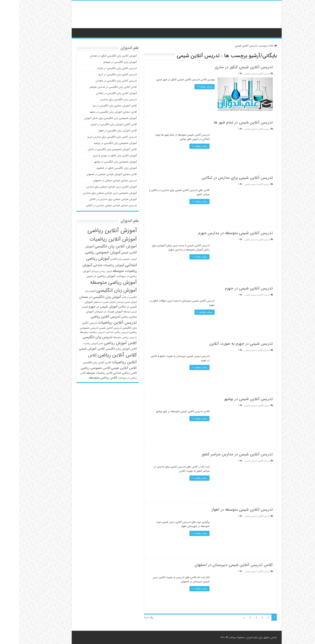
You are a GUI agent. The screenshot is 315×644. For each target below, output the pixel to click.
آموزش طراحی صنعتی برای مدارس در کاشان (94, 199)
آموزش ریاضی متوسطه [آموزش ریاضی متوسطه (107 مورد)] (94, 282)
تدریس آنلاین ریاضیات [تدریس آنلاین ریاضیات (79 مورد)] (98, 323)
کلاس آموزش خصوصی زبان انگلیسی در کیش (93, 149)
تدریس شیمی (232, 74)
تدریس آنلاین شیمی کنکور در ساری (225, 67)
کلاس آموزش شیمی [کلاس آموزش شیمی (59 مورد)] (73, 349)
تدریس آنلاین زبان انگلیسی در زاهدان (97, 81)
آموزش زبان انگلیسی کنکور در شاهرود (97, 168)
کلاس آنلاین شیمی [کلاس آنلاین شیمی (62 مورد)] (105, 368)
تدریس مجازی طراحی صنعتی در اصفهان (96, 181)
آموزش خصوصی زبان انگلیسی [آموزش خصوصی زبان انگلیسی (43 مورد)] (104, 259)
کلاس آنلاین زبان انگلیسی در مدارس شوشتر (94, 87)
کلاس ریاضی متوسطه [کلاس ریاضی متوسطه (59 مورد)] (84, 378)
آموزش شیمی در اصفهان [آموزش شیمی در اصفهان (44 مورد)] (85, 302)
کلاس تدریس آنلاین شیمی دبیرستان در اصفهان (215, 565)
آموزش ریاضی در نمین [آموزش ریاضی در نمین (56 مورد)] (82, 276)
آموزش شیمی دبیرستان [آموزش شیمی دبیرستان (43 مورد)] (107, 302)
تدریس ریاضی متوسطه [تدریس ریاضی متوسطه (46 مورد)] (106, 337)
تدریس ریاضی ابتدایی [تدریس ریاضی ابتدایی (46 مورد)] (98, 332)
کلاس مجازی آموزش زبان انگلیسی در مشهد (94, 112)
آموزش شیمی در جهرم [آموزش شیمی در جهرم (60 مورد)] (84, 307)
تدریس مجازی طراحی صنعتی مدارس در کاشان (92, 205)
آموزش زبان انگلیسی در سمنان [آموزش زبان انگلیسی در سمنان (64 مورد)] (81, 297)
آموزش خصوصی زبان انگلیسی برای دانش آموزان (91, 118)
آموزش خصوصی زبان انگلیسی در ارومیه (96, 143)
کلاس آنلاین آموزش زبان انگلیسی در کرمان (95, 124)
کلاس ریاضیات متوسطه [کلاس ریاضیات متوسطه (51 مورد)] (80, 373)
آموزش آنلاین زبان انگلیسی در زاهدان (97, 93)
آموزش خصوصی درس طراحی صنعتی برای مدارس (91, 193)
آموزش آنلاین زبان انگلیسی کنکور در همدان (94, 56)
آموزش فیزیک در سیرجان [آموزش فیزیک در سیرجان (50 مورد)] (89, 312)
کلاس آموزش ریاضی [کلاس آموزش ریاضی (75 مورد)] (101, 343)
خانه (254, 46)
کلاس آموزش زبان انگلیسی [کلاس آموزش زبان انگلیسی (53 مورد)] (102, 349)
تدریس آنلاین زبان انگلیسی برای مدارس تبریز (93, 137)
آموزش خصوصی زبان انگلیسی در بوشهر (96, 162)
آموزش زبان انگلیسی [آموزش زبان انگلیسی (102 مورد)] (98, 290)
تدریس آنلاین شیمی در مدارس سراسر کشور (218, 454)
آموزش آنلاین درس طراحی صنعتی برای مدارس (92, 187)
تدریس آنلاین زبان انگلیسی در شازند (98, 68)
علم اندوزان (233, 637)
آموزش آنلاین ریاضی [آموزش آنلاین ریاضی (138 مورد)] (93, 230)
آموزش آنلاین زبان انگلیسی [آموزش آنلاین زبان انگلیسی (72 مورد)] (97, 246)
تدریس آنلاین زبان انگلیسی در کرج (99, 75)
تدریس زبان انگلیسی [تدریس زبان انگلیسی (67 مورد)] (78, 337)
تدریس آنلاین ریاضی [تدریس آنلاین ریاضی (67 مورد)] (86, 317)
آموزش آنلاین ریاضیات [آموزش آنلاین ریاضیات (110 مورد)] (94, 239)
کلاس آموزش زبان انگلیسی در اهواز (99, 131)
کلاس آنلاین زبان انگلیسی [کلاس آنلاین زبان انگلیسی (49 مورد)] (78, 363)
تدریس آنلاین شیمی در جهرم (230, 288)
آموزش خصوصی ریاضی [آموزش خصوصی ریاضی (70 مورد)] (83, 252)
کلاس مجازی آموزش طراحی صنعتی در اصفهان (93, 174)
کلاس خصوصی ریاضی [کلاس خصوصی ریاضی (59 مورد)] (76, 368)
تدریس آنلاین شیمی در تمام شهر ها (224, 122)
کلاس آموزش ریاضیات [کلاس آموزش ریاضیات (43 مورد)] (74, 344)
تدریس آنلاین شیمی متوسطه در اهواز (223, 510)
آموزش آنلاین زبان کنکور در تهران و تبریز (96, 156)
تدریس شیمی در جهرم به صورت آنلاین (222, 344)
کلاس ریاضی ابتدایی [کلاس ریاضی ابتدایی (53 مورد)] (106, 373)
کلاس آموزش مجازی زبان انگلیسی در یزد (96, 106)
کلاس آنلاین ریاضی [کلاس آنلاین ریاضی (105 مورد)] (98, 355)
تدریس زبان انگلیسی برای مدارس (99, 99)
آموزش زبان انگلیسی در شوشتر (101, 62)
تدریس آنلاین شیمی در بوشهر (229, 399)
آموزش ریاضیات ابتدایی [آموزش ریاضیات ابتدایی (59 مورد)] (89, 265)
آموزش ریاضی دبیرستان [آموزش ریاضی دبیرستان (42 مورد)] (82, 271)
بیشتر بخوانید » (185, 87)
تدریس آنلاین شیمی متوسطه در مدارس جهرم (216, 233)
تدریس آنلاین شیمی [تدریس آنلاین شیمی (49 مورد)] (91, 328)
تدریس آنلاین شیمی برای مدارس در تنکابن (218, 178)
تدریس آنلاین (245, 74)
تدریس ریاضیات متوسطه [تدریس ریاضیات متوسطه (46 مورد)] (73, 332)
